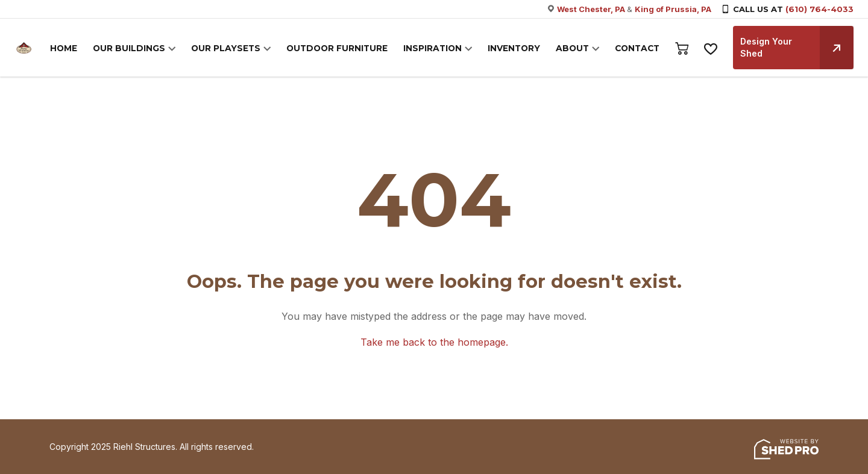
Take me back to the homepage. (434, 342)
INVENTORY (518, 49)
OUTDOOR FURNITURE (346, 49)
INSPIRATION (439, 49)
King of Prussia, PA (673, 9)
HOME (83, 49)
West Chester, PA (592, 9)
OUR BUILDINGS (146, 49)
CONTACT (638, 49)
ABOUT (574, 49)
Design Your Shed (797, 48)
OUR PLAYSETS (239, 49)
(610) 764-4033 (819, 9)
